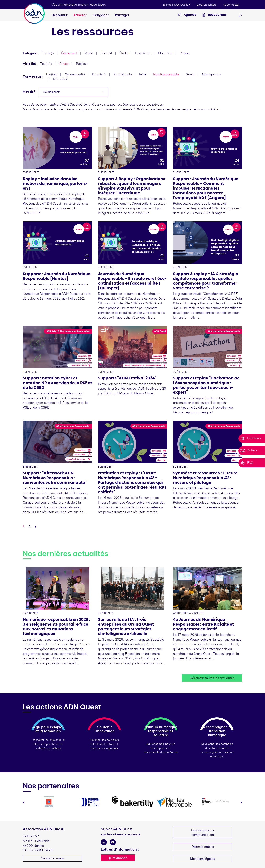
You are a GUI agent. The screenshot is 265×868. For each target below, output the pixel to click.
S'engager (101, 15)
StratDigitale (123, 75)
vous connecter (47, 109)
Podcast (106, 53)
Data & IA (99, 75)
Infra (142, 75)
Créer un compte (207, 5)
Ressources (215, 15)
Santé (190, 75)
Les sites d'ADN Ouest (176, 5)
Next (241, 803)
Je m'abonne (118, 858)
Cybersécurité (75, 75)
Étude (124, 53)
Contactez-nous (53, 858)
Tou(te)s (48, 53)
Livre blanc (143, 53)
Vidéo (89, 53)
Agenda (187, 15)
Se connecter (231, 5)
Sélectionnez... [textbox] (52, 92)
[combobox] (74, 92)
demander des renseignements (178, 109)
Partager (122, 15)
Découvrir (60, 15)
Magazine (165, 53)
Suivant (37, 527)
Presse (185, 53)
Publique (82, 64)
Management (212, 75)
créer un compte (75, 109)
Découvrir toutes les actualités (212, 678)
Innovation (61, 79)
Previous (24, 803)
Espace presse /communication (203, 833)
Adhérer (80, 15)
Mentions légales (203, 859)
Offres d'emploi (203, 847)
